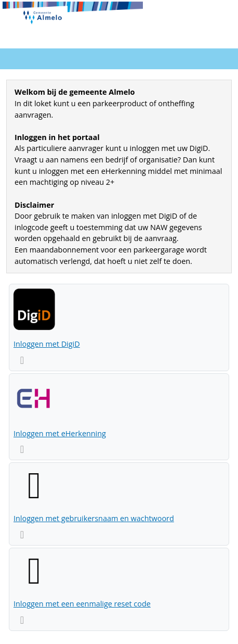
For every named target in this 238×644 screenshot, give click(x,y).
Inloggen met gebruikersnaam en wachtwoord (94, 518)
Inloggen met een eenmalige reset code (82, 604)
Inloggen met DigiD (47, 344)
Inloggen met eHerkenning (60, 433)
